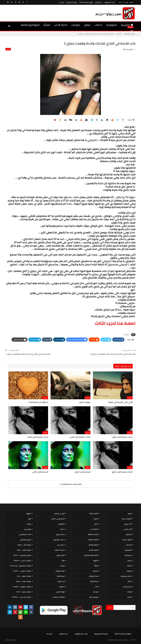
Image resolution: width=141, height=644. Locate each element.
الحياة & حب (61, 25)
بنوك (63, 560)
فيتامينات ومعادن (59, 597)
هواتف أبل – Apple (24, 545)
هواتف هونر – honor (23, 592)
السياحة (95, 571)
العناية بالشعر (93, 550)
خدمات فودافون (59, 540)
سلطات (129, 566)
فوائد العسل (60, 592)
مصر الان (8, 640)
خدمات (98, 25)
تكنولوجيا (112, 25)
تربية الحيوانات (93, 576)
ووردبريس (27, 529)
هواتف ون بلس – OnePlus (21, 597)
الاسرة (96, 519)
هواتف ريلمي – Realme (22, 560)
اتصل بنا (62, 2)
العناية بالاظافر (93, 540)
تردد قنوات (61, 581)
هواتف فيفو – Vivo (24, 576)
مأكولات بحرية (127, 519)
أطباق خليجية (127, 540)
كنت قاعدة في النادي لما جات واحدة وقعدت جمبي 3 (113, 354)
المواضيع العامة (30, 25)
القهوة (96, 560)
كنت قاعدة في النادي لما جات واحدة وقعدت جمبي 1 (28, 354)
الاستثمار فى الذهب (58, 519)
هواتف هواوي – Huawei (22, 587)
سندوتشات (128, 555)
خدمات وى (61, 545)
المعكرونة (128, 550)
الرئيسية (127, 25)
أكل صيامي (128, 529)
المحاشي (129, 534)
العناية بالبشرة (93, 545)
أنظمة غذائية (94, 513)
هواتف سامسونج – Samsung (21, 566)
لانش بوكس (127, 587)
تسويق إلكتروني (25, 540)
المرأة (47, 25)
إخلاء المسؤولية (110, 2)
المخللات (129, 545)
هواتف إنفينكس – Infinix (22, 555)
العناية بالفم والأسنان (91, 555)
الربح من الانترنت (59, 513)
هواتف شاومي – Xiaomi (22, 571)
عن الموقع (99, 2)
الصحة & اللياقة (93, 534)
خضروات (62, 587)
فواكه (129, 592)
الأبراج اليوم (61, 555)
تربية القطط (94, 581)
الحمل (96, 524)
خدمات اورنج (60, 534)
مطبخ (87, 25)
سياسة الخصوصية (72, 2)
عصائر (130, 581)
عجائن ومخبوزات (126, 576)
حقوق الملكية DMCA (86, 2)
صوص (129, 560)
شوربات (129, 571)
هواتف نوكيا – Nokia (23, 581)
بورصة (62, 566)
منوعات (76, 25)
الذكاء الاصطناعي (25, 534)
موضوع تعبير (94, 597)
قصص (8, 49)
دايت (96, 587)
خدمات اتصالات (59, 550)
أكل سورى (128, 524)
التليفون (127, 335)
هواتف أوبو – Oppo (24, 550)
